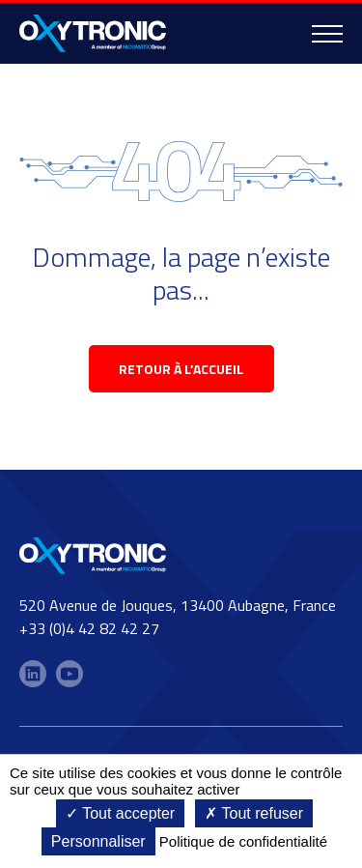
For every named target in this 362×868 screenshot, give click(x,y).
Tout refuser (254, 813)
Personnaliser (98, 841)
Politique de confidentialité (243, 841)
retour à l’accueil (181, 369)
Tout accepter (120, 813)
